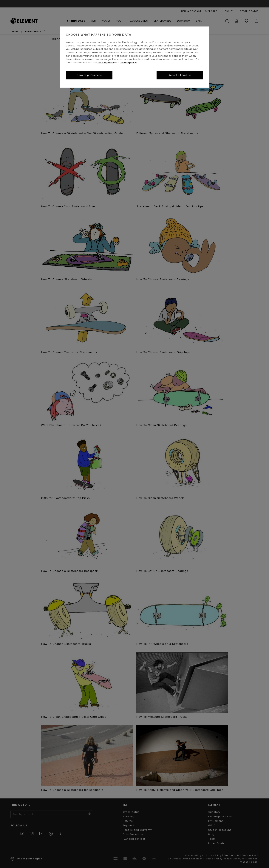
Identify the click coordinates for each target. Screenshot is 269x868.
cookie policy (106, 63)
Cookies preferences (89, 75)
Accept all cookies (180, 75)
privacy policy (128, 63)
